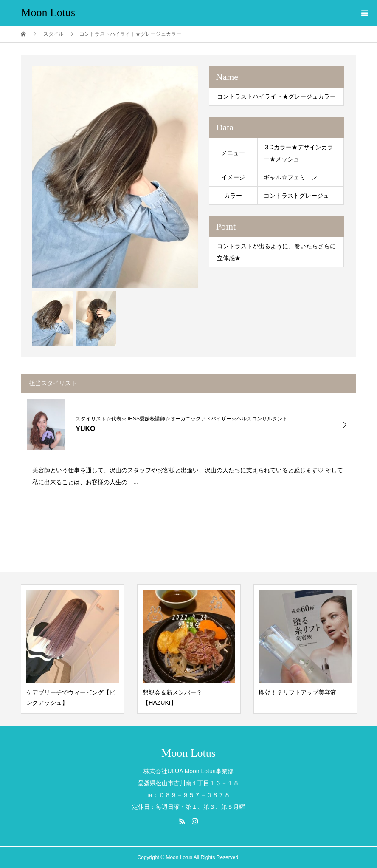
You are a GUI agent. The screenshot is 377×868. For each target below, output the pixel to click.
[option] (115, 177)
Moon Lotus (48, 13)
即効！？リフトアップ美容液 (298, 692)
